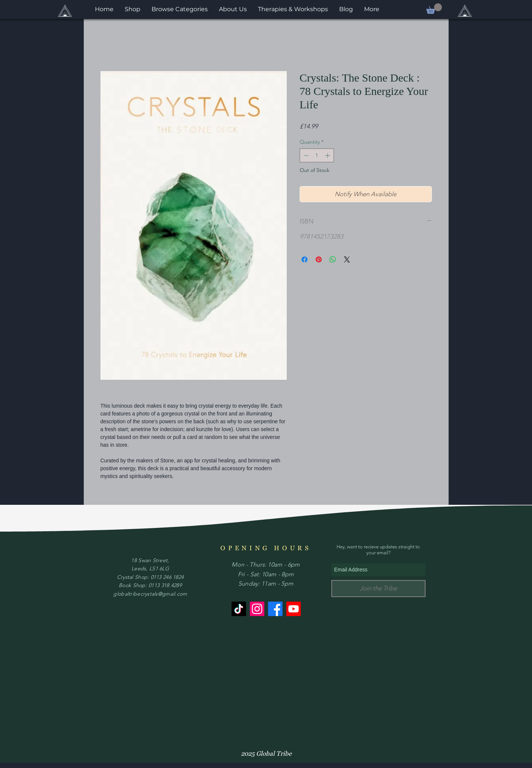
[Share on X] (347, 259)
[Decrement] (305, 155)
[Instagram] (257, 609)
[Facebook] (275, 609)
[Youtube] (294, 609)
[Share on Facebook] (305, 259)
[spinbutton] (317, 155)
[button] (434, 9)
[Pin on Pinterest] (319, 259)
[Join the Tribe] (378, 589)
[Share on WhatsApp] (333, 259)
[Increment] (328, 155)
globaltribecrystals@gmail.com (150, 594)
